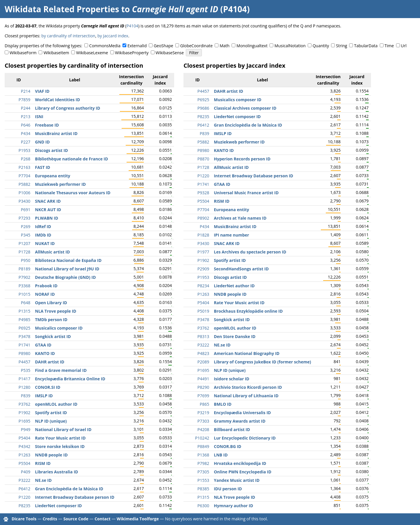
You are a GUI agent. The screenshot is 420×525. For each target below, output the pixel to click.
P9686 (203, 108)
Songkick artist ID (53, 336)
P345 (26, 235)
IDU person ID (228, 489)
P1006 (24, 193)
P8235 (24, 506)
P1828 (203, 235)
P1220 (24, 497)
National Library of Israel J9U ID (67, 269)
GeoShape (163, 46)
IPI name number (231, 235)
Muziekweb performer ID (60, 184)
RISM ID (43, 463)
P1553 (203, 480)
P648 (26, 303)
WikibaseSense (170, 53)
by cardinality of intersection (68, 36)
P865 (204, 404)
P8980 (24, 353)
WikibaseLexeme (92, 53)
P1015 (24, 294)
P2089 (203, 362)
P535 (26, 370)
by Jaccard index (113, 36)
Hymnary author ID (233, 506)
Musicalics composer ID (59, 328)
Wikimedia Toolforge (138, 519)
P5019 (203, 311)
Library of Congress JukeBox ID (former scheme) (262, 362)
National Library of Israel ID (63, 429)
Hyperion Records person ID (242, 159)
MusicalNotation (290, 46)
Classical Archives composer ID (245, 108)
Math (225, 46)
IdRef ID (43, 226)
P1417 (24, 379)
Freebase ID (47, 125)
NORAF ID (45, 294)
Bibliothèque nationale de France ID (71, 159)
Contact (103, 519)
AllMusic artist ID (52, 252)
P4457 (24, 362)
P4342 (24, 446)
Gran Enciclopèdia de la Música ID (69, 489)
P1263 (24, 455)
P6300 (203, 506)
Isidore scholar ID (231, 379)
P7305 (203, 472)
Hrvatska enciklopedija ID (240, 463)
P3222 (24, 480)
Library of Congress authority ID (68, 108)
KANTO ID (45, 353)
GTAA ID (43, 345)
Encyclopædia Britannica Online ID (70, 379)
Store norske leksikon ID (60, 446)
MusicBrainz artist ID (56, 133)
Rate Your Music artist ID (60, 438)
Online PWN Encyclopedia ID (243, 472)
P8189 (24, 269)
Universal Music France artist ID (246, 193)
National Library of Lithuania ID (246, 396)
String (342, 46)
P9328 (203, 193)
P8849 (203, 446)
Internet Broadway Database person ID (75, 497)
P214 (26, 91)
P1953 (24, 150)
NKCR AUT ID (48, 210)
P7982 (203, 463)
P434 (26, 133)
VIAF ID (42, 91)
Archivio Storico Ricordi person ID (248, 387)
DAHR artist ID (50, 362)
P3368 (24, 286)
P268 (26, 159)
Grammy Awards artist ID (240, 421)
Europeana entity (53, 176)
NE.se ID (43, 480)
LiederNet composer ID (58, 506)
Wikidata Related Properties (62, 9)
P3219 (203, 413)
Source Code (76, 519)
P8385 (203, 489)
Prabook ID (46, 286)
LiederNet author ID (234, 286)
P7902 (24, 277)
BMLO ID (223, 404)
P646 (26, 125)
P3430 (24, 201)
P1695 (24, 421)
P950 (26, 260)
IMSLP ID (44, 396)
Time (389, 46)
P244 (26, 108)
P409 (26, 472)
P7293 (24, 218)
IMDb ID (43, 235)
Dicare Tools (24, 519)
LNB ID (221, 455)
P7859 (24, 100)
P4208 (203, 429)
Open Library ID (51, 303)
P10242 (202, 438)
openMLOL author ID (56, 404)
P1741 (24, 345)
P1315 (24, 311)
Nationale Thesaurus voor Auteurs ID (73, 193)
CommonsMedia (105, 46)
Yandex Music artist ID (237, 480)
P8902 (203, 218)
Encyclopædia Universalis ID (242, 413)
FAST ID (43, 167)
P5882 (24, 184)
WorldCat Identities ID (57, 100)
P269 (26, 226)
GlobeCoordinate (196, 46)
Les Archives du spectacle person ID (250, 252)
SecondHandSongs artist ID (241, 269)
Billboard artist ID (232, 429)
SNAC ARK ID (48, 201)
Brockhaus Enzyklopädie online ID (248, 311)
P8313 (203, 336)
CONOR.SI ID (48, 387)
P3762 (24, 404)
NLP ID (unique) (51, 421)
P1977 (203, 252)
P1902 (24, 413)
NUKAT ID (45, 243)
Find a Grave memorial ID (61, 370)
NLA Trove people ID (56, 311)
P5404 (24, 438)
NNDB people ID (51, 455)
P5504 (24, 463)
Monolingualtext (252, 46)
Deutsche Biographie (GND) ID (65, 277)
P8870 (203, 159)
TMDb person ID (51, 320)
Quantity (321, 46)
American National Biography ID (247, 353)
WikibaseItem (56, 53)
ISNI (39, 117)
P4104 (132, 26)
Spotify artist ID (51, 413)
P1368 (203, 455)
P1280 (24, 387)
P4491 (203, 379)
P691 (26, 210)
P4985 (24, 320)
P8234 (203, 286)
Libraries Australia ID (57, 472)
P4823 (203, 353)
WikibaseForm (23, 53)
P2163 (24, 167)
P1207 (24, 243)
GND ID (42, 142)
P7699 (203, 396)
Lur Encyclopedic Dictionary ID (245, 438)
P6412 (24, 489)
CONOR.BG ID (228, 446)
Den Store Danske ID (235, 336)
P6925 (24, 328)
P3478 (24, 336)
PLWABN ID (47, 218)
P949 (26, 429)
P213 (26, 117)
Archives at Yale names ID (240, 218)
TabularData (366, 46)
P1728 (24, 252)
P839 (26, 396)
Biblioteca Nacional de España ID (68, 260)
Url (404, 46)
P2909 (203, 269)
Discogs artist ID (51, 150)
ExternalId (137, 46)
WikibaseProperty (132, 53)
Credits (50, 519)
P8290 (203, 387)
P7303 (203, 421)
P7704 (24, 176)
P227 (26, 142)
